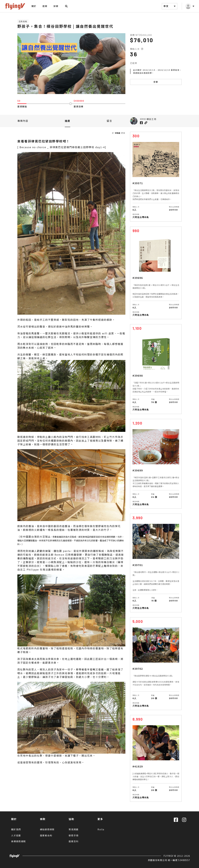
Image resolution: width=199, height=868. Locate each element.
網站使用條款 (47, 829)
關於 (34, 6)
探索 (56, 6)
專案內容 (23, 121)
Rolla (101, 829)
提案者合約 (46, 835)
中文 (170, 6)
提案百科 (74, 841)
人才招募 (16, 835)
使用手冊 (74, 835)
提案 (45, 6)
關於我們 (16, 829)
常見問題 (74, 829)
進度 (67, 121)
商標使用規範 (19, 841)
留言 (109, 121)
